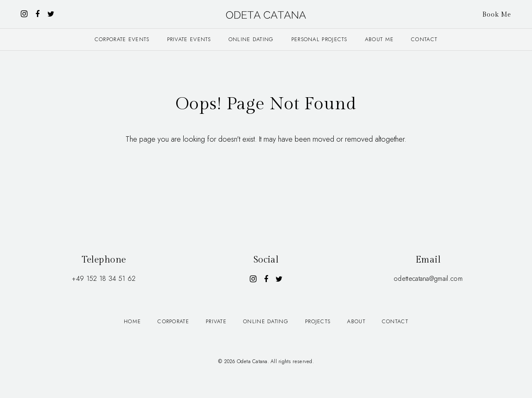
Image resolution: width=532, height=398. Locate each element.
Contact (424, 39)
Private (216, 321)
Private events (189, 39)
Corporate (173, 321)
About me (379, 39)
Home (132, 321)
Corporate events (122, 39)
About (356, 321)
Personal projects (319, 39)
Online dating (251, 39)
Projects (318, 321)
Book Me (497, 15)
